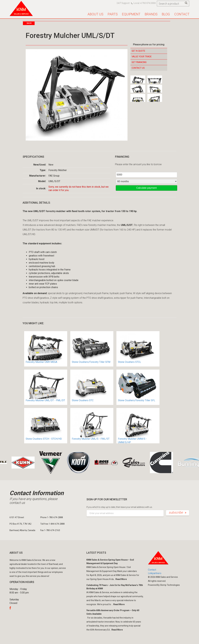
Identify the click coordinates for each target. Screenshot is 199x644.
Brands (151, 14)
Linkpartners (155, 573)
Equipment (131, 14)
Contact (182, 14)
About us (95, 14)
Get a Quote (138, 51)
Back (29, 23)
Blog (166, 14)
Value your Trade (142, 57)
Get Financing (139, 62)
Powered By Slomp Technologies (164, 585)
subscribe (178, 512)
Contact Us (138, 68)
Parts (113, 14)
